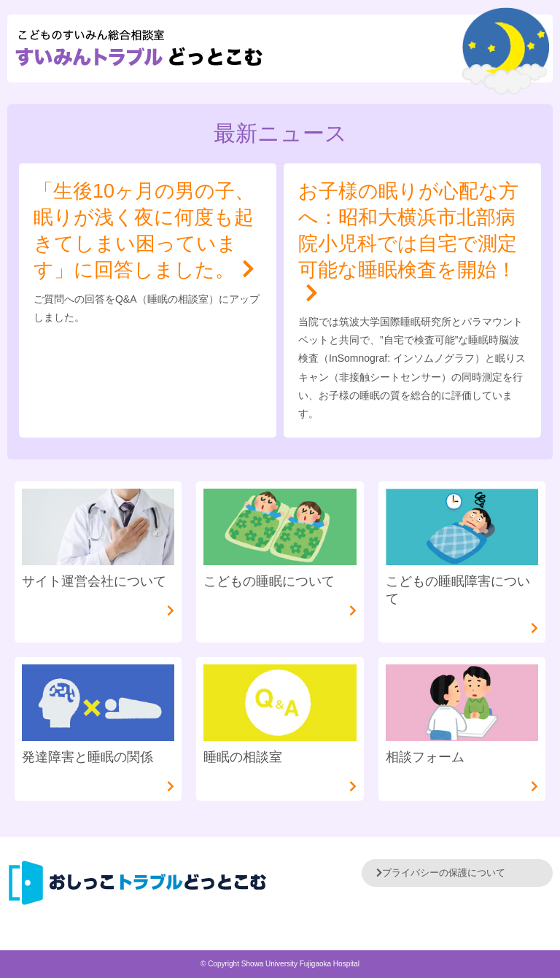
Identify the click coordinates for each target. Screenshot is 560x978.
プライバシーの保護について (441, 873)
